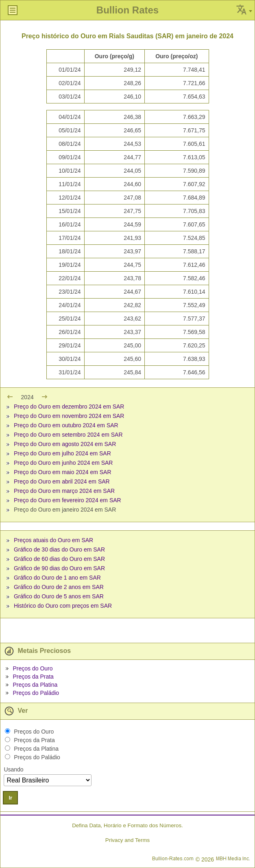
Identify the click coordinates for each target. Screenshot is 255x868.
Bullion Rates (127, 10)
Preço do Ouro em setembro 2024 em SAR (68, 435)
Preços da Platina (35, 685)
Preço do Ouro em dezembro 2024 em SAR (69, 407)
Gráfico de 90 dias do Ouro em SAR (59, 568)
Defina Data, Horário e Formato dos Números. (127, 825)
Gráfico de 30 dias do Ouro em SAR (59, 549)
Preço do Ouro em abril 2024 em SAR (62, 481)
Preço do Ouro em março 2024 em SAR (64, 491)
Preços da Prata (33, 677)
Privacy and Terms (127, 840)
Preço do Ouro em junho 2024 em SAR (63, 463)
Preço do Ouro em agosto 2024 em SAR (65, 444)
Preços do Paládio (36, 693)
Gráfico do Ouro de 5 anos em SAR (59, 596)
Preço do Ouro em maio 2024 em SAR (63, 472)
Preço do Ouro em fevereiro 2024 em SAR (68, 500)
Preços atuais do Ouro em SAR (53, 540)
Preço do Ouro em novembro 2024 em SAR (69, 416)
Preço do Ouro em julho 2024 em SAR (62, 453)
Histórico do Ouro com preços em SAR (63, 606)
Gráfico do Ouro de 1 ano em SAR (57, 578)
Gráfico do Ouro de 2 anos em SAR (59, 587)
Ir (10, 798)
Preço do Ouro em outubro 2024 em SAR (66, 425)
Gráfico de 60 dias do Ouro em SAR (59, 559)
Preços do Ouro (33, 668)
